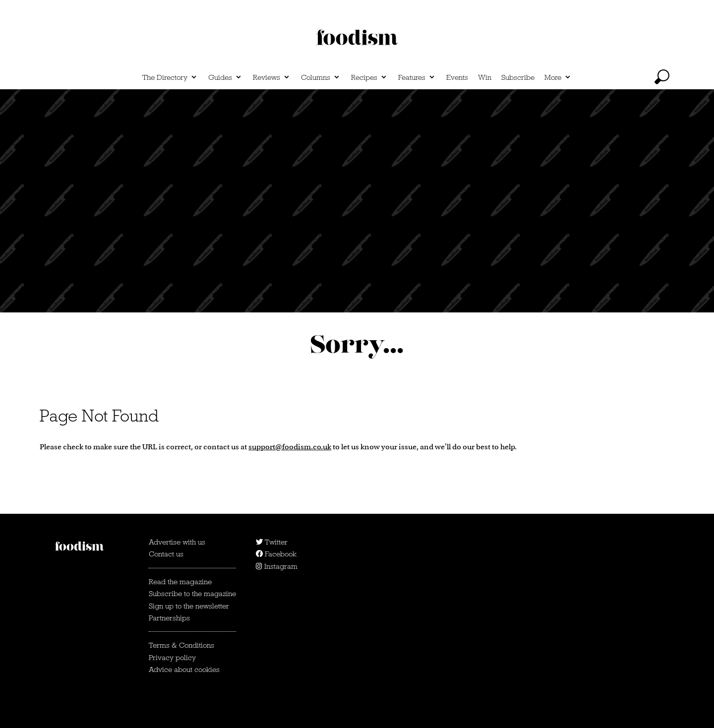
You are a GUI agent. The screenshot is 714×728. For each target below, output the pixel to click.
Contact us (166, 554)
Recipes (364, 77)
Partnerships (169, 618)
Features (412, 77)
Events (457, 77)
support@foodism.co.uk (290, 447)
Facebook (276, 554)
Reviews (267, 77)
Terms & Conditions (181, 645)
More (553, 77)
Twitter (272, 542)
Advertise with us (177, 542)
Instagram (277, 566)
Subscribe (518, 77)
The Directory (165, 77)
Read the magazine (180, 582)
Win (485, 77)
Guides (220, 77)
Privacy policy (172, 658)
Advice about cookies (184, 669)
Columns (316, 77)
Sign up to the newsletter (189, 606)
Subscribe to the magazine (192, 594)
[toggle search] (662, 77)
